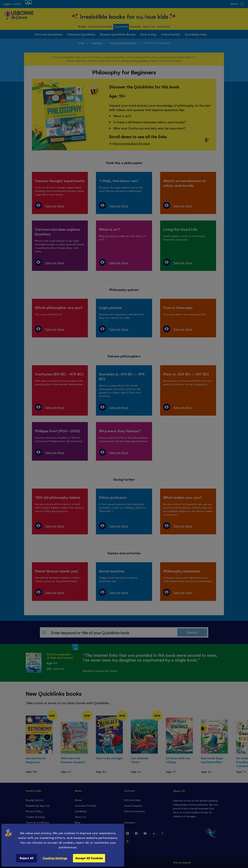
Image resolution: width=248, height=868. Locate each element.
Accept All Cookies (89, 858)
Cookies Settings (55, 858)
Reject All (27, 858)
